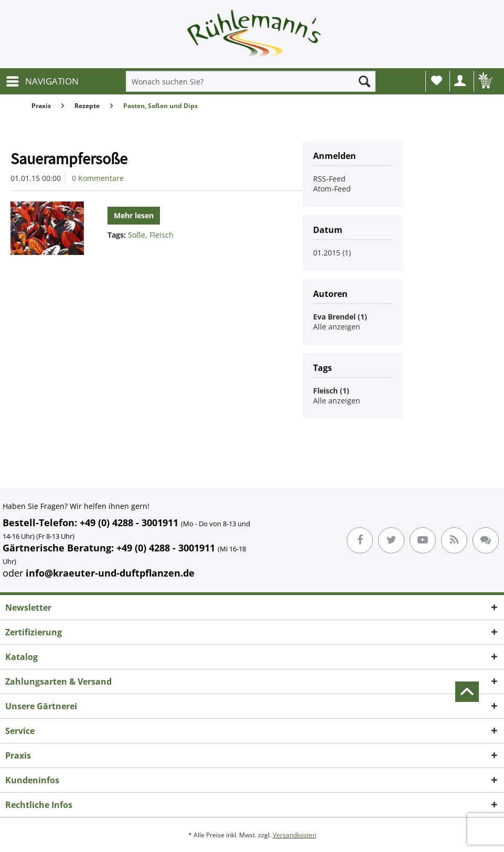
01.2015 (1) (332, 253)
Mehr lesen (134, 215)
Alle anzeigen (337, 327)
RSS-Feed (329, 179)
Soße (137, 235)
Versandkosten (294, 835)
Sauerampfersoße (69, 158)
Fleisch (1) (331, 391)
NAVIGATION (42, 80)
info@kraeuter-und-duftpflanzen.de (110, 573)
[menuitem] (42, 81)
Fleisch (162, 235)
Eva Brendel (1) (340, 317)
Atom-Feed (332, 189)
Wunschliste (437, 80)
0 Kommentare (98, 178)
